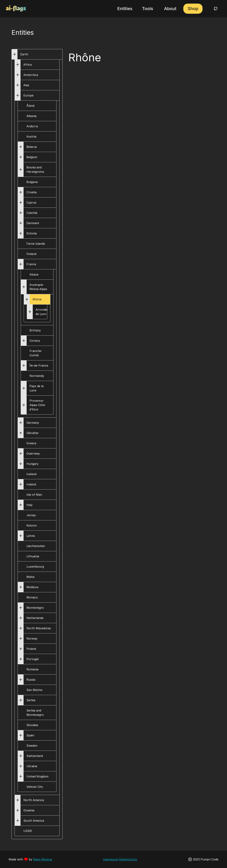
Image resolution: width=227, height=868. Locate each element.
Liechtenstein (36, 546)
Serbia (31, 700)
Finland (31, 254)
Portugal (32, 659)
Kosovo (32, 525)
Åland (30, 106)
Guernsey (33, 453)
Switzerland (35, 756)
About (170, 9)
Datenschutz (128, 859)
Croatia (31, 192)
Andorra (32, 126)
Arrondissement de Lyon (47, 312)
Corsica (35, 341)
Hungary (32, 464)
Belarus (32, 147)
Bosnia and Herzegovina (35, 169)
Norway (32, 638)
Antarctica (31, 75)
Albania (31, 116)
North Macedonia (39, 628)
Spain (30, 735)
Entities (125, 9)
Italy (29, 505)
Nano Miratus (43, 859)
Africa (28, 65)
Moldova (32, 587)
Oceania (29, 810)
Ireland (31, 484)
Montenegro (35, 608)
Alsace (34, 274)
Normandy (37, 376)
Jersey (31, 515)
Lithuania (33, 556)
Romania (32, 669)
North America (34, 800)
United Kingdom (37, 776)
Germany (33, 423)
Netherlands (35, 618)
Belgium (32, 157)
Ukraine (32, 766)
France (31, 264)
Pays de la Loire (37, 388)
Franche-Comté (36, 353)
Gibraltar (33, 433)
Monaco (32, 597)
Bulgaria (32, 182)
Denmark (33, 223)
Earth (24, 54)
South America (34, 821)
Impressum (111, 859)
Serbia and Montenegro (35, 713)
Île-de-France (39, 365)
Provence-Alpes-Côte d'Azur (37, 405)
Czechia (32, 213)
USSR (28, 831)
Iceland (31, 474)
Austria (31, 136)
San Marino (34, 690)
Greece (31, 443)
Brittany (35, 330)
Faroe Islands (36, 244)
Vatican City (35, 787)
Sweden (32, 746)
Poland (31, 649)
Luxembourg (35, 567)
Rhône (37, 299)
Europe (28, 95)
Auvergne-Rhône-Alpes (38, 287)
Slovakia (32, 725)
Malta (30, 577)
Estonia (32, 233)
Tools (147, 9)
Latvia (31, 536)
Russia (31, 680)
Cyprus (31, 202)
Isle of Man (34, 495)
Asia (26, 85)
